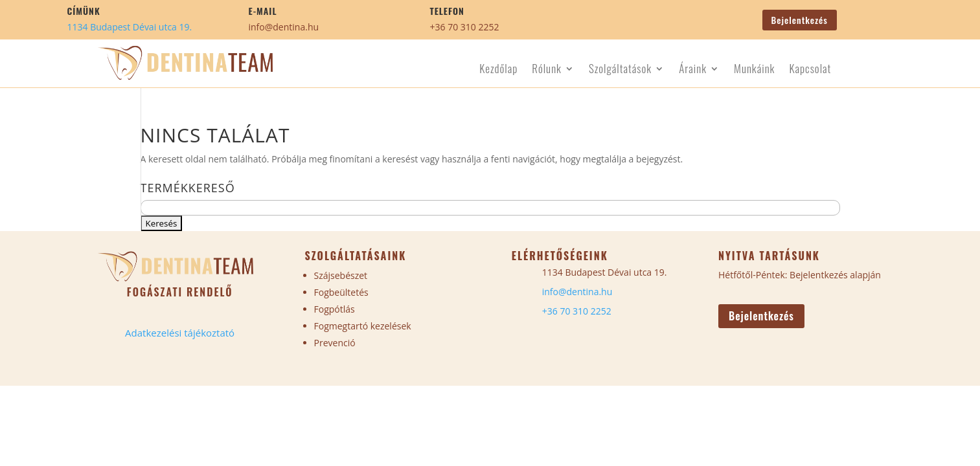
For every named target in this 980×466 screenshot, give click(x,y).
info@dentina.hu (284, 27)
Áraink (693, 70)
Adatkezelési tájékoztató (180, 333)
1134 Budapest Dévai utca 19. (130, 27)
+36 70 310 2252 (465, 27)
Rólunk (547, 70)
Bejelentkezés (800, 20)
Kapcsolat (810, 70)
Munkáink (754, 70)
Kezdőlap (498, 70)
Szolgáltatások (620, 70)
